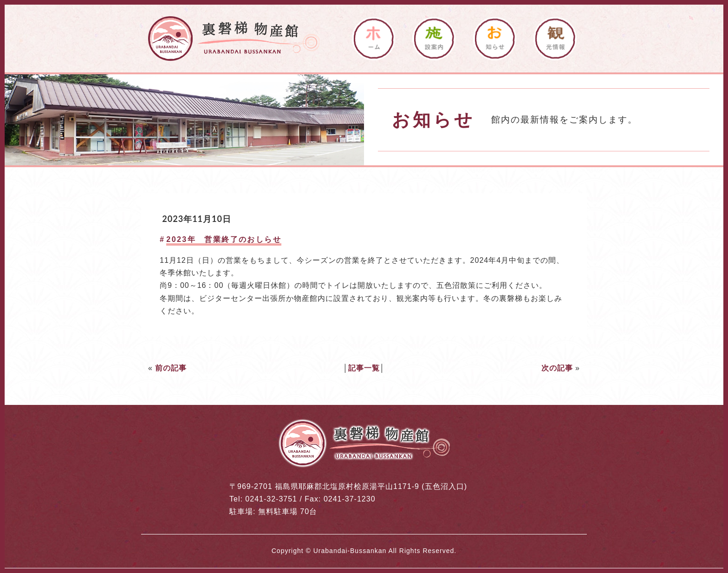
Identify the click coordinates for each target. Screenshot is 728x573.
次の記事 (557, 368)
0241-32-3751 (271, 499)
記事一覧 (364, 368)
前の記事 (171, 368)
